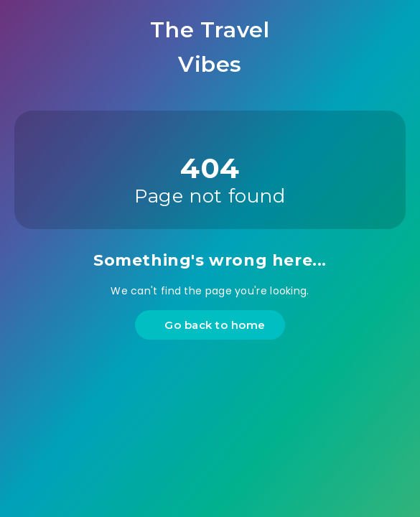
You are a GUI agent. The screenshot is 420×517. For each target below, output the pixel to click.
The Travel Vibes (210, 47)
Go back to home (212, 325)
